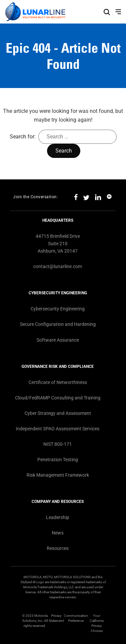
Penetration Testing (58, 460)
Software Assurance (58, 340)
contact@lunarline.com (58, 266)
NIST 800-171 (58, 444)
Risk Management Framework (58, 475)
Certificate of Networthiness (58, 382)
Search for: (23, 137)
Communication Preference (76, 618)
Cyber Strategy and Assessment (58, 413)
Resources (58, 548)
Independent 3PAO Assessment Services (58, 429)
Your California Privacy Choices (97, 623)
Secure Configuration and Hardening (58, 324)
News (58, 533)
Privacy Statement (56, 618)
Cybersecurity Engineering (58, 309)
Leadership (58, 517)
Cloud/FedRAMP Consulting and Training (58, 398)
